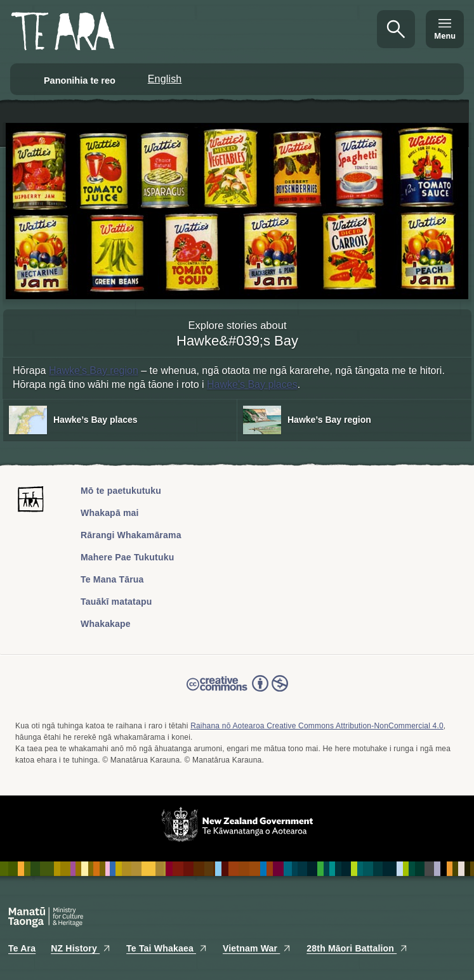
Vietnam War (257, 948)
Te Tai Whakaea (167, 948)
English (165, 79)
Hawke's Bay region (94, 371)
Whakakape (106, 624)
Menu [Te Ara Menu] (445, 36)
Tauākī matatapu (116, 602)
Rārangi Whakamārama (131, 535)
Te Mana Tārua (112, 579)
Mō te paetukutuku (121, 491)
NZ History (81, 948)
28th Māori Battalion (357, 948)
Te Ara (22, 948)
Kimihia (396, 29)
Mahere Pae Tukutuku (127, 557)
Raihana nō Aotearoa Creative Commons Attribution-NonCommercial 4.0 (317, 726)
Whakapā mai (110, 513)
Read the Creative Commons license (237, 692)
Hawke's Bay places (252, 384)
